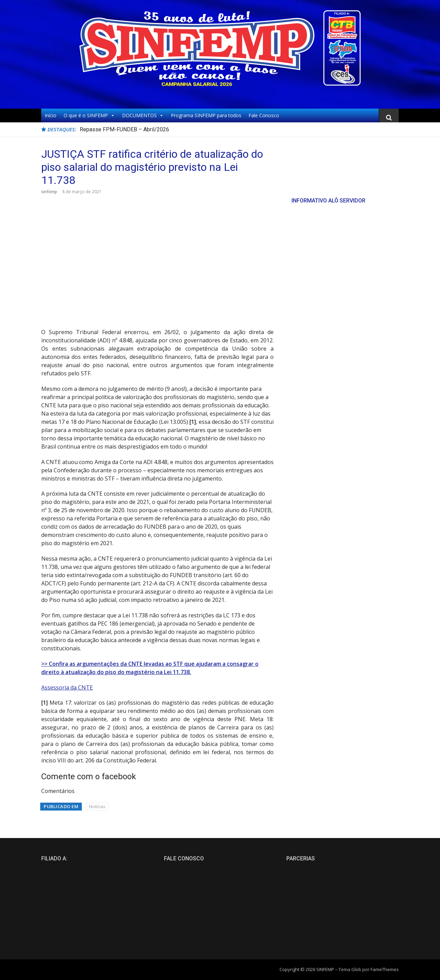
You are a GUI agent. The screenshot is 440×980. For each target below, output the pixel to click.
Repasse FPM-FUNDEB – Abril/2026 (124, 129)
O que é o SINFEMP (89, 115)
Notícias (97, 806)
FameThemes (385, 969)
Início (51, 115)
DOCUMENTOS (143, 115)
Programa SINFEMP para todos (206, 115)
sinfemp (49, 192)
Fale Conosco (264, 115)
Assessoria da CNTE (67, 687)
